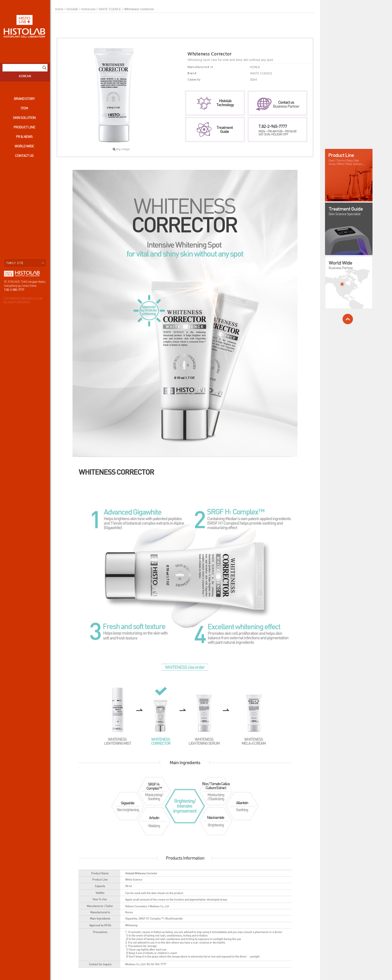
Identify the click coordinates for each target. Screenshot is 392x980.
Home (59, 9)
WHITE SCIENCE (110, 9)
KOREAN (25, 76)
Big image (121, 149)
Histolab (72, 9)
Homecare (88, 9)
